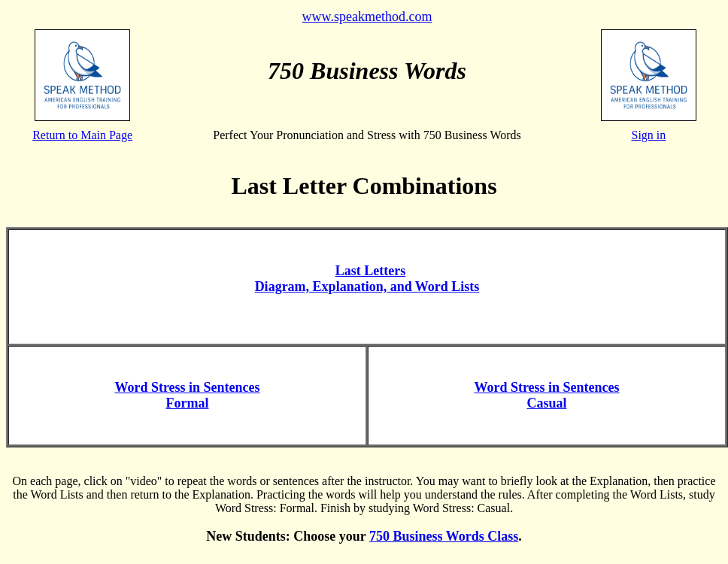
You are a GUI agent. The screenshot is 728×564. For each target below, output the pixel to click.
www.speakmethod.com (367, 17)
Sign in (649, 135)
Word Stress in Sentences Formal (187, 395)
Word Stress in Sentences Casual (546, 395)
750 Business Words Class (444, 536)
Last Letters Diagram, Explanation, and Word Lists (367, 279)
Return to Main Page (82, 135)
